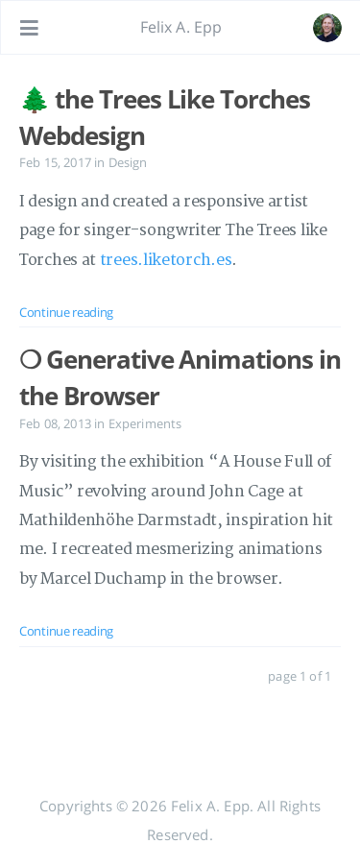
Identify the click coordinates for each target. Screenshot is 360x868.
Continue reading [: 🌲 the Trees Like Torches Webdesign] (66, 312)
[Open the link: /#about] (327, 28)
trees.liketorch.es (166, 260)
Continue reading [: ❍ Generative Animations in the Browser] (66, 631)
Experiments (145, 423)
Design (128, 162)
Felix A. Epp (181, 27)
